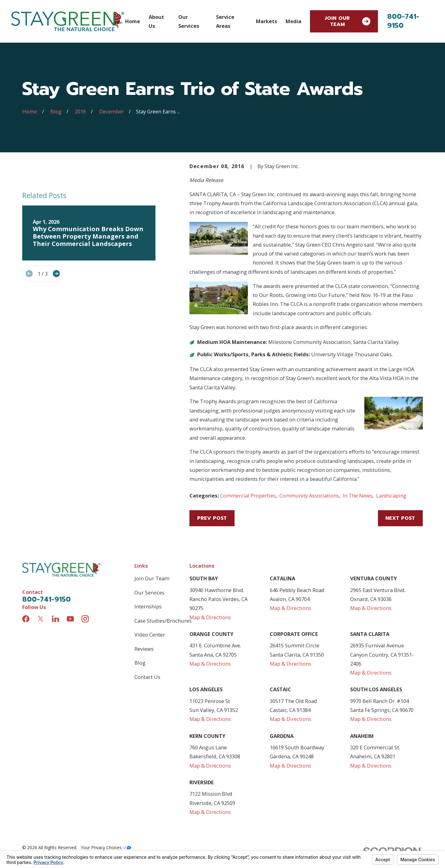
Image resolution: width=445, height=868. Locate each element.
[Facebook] (26, 619)
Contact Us (147, 677)
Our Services (149, 593)
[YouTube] (70, 619)
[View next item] (56, 274)
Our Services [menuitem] (189, 21)
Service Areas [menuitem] (225, 21)
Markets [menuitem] (267, 21)
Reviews (144, 649)
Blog (140, 663)
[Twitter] (41, 619)
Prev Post (212, 518)
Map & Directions (210, 617)
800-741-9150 (403, 21)
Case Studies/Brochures (163, 621)
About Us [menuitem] (156, 21)
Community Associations (309, 495)
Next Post (400, 518)
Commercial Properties (248, 495)
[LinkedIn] (55, 619)
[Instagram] (85, 619)
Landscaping (391, 495)
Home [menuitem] (133, 21)
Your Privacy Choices (106, 847)
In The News (358, 495)
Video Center (150, 635)
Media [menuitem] (293, 21)
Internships (148, 606)
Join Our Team (348, 21)
